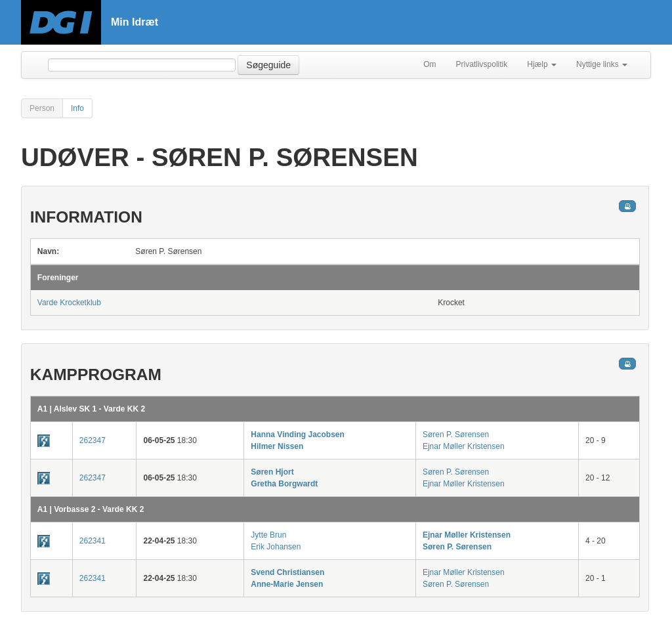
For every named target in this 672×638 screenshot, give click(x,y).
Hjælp (542, 64)
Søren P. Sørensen (456, 435)
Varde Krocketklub (69, 303)
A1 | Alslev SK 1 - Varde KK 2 (91, 409)
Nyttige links (602, 64)
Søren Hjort (272, 472)
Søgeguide (268, 65)
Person (42, 108)
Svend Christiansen (287, 572)
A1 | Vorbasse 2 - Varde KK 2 (91, 509)
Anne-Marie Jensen (287, 584)
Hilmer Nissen (277, 446)
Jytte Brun (268, 535)
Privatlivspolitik (482, 64)
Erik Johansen (276, 547)
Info (77, 108)
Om (430, 64)
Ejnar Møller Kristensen (464, 446)
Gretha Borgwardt (284, 484)
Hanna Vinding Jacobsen (297, 435)
